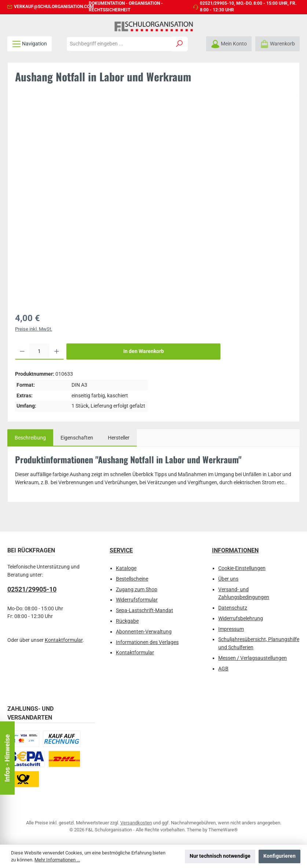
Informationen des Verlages (147, 642)
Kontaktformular (64, 640)
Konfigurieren (279, 856)
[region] (153, 203)
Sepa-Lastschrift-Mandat (145, 610)
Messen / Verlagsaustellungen (253, 658)
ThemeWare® (223, 830)
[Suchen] (180, 44)
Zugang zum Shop (137, 590)
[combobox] (119, 44)
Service (121, 550)
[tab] (30, 438)
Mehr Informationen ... (57, 860)
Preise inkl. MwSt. (34, 329)
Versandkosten (136, 823)
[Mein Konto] (229, 44)
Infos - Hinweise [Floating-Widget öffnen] (7, 758)
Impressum (231, 629)
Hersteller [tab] (119, 438)
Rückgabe (127, 621)
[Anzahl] (39, 352)
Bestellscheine (132, 579)
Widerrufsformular (137, 600)
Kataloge (126, 568)
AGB (223, 669)
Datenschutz (233, 608)
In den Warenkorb (144, 351)
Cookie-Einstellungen (242, 568)
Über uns (228, 579)
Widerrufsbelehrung (241, 619)
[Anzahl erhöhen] (57, 352)
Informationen (235, 550)
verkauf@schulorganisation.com (54, 7)
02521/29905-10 (217, 3)
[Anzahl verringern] (22, 352)
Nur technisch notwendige (220, 856)
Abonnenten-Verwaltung (144, 632)
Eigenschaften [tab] (77, 438)
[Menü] (30, 44)
